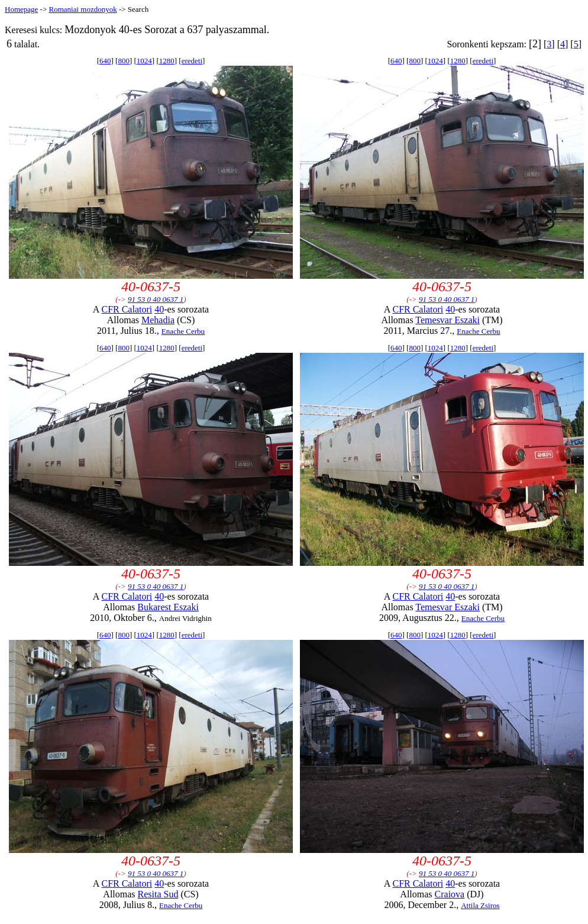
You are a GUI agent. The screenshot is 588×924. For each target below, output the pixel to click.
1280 (167, 61)
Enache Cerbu (183, 331)
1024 (144, 61)
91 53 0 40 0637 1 (156, 299)
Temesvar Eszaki (448, 320)
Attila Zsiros (480, 905)
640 (105, 61)
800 (124, 61)
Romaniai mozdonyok (83, 9)
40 (159, 309)
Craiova (450, 894)
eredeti (192, 61)
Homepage (21, 9)
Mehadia (158, 320)
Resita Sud (158, 894)
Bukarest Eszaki (168, 607)
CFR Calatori (127, 309)
